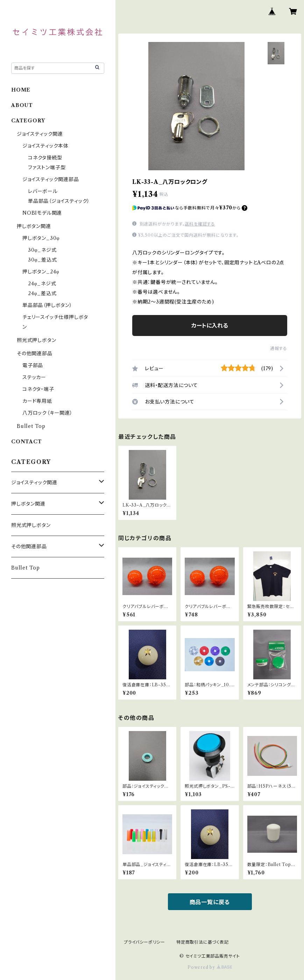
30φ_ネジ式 (42, 250)
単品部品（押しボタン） (47, 305)
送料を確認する (200, 224)
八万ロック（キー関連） (48, 413)
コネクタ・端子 (38, 389)
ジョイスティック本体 (45, 146)
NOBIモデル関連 (42, 213)
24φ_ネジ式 (42, 284)
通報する (279, 348)
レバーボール (43, 191)
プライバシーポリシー (144, 942)
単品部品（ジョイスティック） (59, 201)
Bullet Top (31, 426)
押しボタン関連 (34, 226)
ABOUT (22, 105)
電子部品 (33, 365)
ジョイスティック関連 (40, 134)
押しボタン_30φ (41, 238)
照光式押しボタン (36, 340)
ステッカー (34, 377)
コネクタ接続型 (45, 158)
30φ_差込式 (43, 260)
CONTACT (27, 442)
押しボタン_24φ (41, 272)
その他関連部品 (35, 353)
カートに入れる (210, 326)
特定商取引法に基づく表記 (203, 942)
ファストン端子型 (47, 167)
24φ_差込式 (42, 293)
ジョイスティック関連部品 (51, 179)
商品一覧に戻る (210, 902)
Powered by (210, 967)
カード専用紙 (37, 401)
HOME (21, 90)
